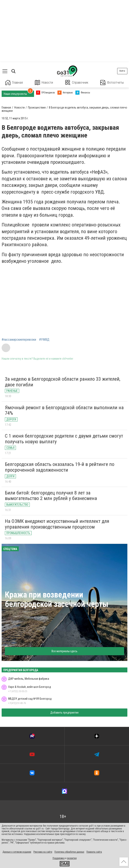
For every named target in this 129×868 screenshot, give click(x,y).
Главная (14, 83)
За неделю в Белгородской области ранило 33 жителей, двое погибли (63, 382)
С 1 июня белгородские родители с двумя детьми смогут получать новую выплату (64, 439)
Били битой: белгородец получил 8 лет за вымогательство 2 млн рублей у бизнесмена (51, 496)
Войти (122, 71)
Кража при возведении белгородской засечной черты (57, 599)
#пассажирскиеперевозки (19, 340)
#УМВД (44, 340)
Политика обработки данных (69, 852)
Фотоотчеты (112, 83)
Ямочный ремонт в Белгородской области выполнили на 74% (64, 410)
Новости (44, 83)
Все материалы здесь (64, 651)
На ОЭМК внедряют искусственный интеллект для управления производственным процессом (57, 524)
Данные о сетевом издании (17, 852)
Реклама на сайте (43, 852)
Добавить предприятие (64, 713)
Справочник (77, 83)
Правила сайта (94, 852)
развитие (72, 858)
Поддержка (59, 858)
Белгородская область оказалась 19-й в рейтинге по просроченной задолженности (60, 467)
